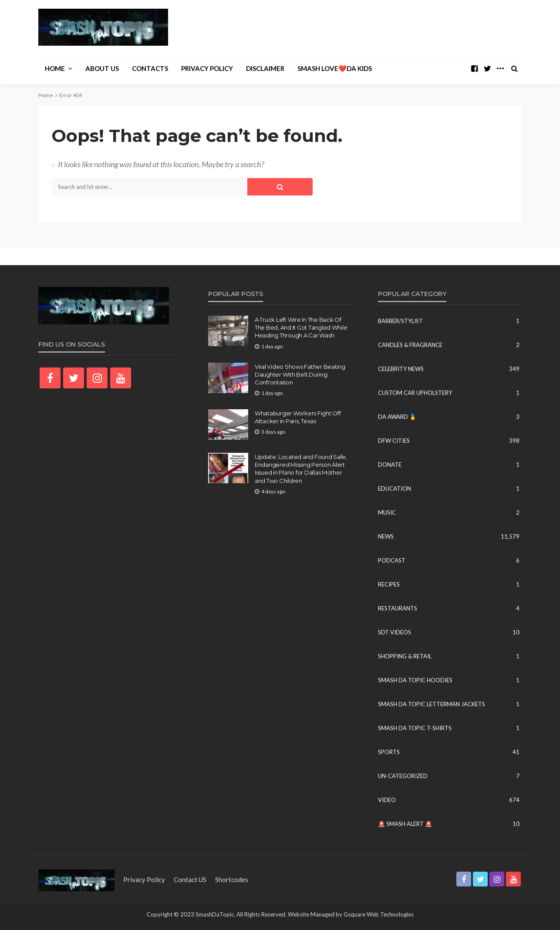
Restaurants (398, 608)
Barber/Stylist (400, 321)
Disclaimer (265, 68)
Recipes (389, 584)
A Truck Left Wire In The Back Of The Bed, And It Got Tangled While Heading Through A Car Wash (301, 327)
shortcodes (232, 879)
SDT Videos (395, 632)
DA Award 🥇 (397, 417)
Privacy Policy (207, 68)
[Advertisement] (363, 28)
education (395, 489)
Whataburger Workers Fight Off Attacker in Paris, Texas (298, 417)
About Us (102, 68)
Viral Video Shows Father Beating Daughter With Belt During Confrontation (300, 374)
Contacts (150, 68)
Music (387, 512)
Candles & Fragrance (410, 345)
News (386, 536)
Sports (389, 752)
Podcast (392, 560)
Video (387, 800)
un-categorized (403, 776)
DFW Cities (394, 441)
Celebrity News (401, 369)
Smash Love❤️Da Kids (335, 68)
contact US (190, 879)
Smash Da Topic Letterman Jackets (432, 704)
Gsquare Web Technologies (379, 914)
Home (55, 68)
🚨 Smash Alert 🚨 (405, 824)
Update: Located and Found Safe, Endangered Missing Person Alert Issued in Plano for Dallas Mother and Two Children (301, 469)
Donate (390, 465)
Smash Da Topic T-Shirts (415, 728)
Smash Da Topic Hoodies (415, 680)
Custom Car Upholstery (415, 393)
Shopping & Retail (405, 656)
